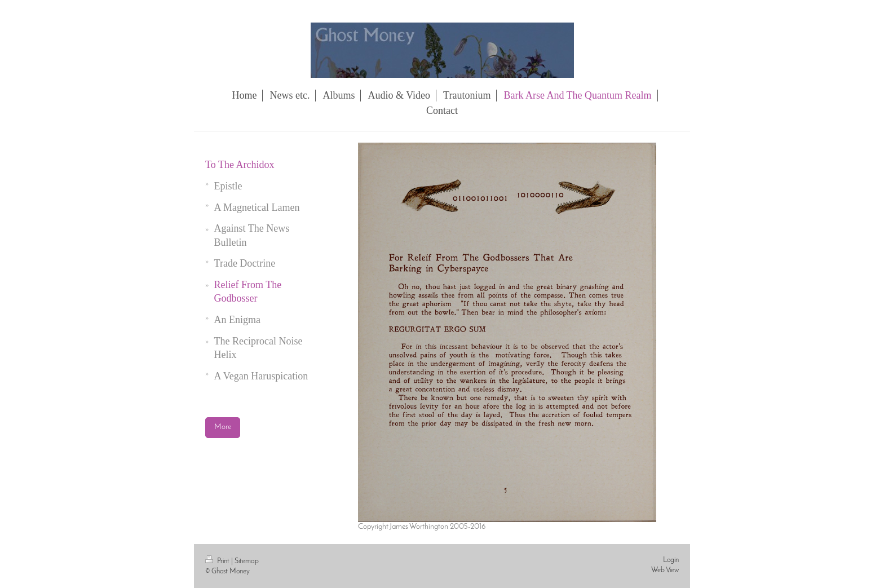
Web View (665, 570)
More (223, 427)
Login (671, 560)
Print (218, 561)
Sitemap (247, 561)
